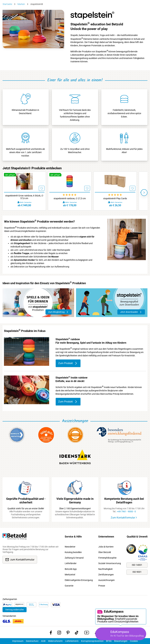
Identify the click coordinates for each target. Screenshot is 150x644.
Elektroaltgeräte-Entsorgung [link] (79, 580)
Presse (102, 586)
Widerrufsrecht (55, 641)
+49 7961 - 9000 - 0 (126, 511)
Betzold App (71, 569)
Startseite (7, 4)
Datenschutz (32, 641)
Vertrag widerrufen (15, 610)
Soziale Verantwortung (110, 563)
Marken (21, 4)
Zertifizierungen (106, 575)
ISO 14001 (137, 565)
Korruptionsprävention (92, 641)
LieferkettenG (72, 641)
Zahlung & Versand (74, 558)
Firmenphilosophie (107, 558)
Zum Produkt (68, 363)
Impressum (18, 641)
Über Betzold (105, 552)
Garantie (69, 586)
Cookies (134, 641)
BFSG (109, 641)
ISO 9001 (137, 572)
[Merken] (42, 188)
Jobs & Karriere (106, 547)
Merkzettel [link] (70, 575)
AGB (43, 641)
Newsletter (70, 547)
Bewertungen (121, 641)
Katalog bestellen (73, 552)
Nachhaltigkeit (105, 569)
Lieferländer (71, 563)
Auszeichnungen (106, 580)
